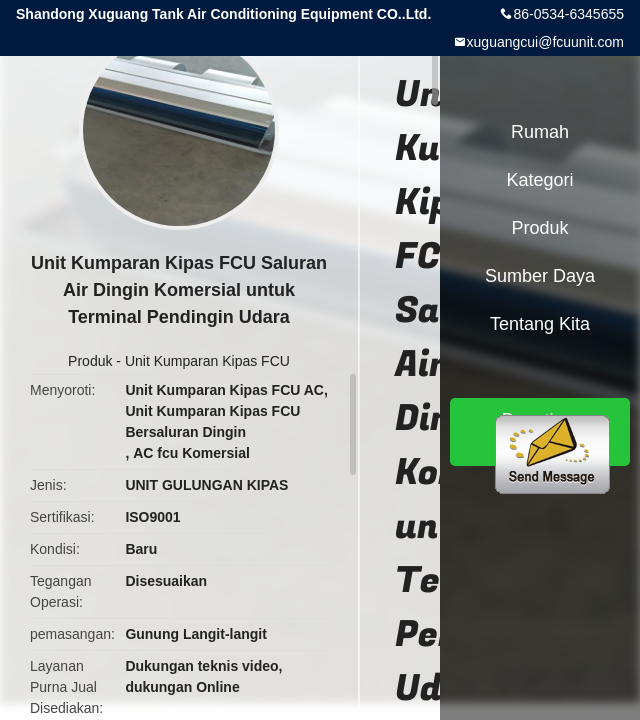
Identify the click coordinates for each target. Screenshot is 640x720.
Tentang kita (540, 324)
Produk (90, 361)
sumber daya (540, 276)
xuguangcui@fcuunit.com (545, 42)
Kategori (539, 180)
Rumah (540, 132)
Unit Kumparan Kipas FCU (207, 361)
